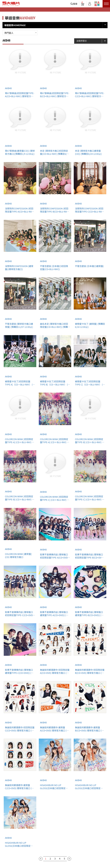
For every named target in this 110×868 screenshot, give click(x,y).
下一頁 (69, 859)
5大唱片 (11, 4)
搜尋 (75, 4)
